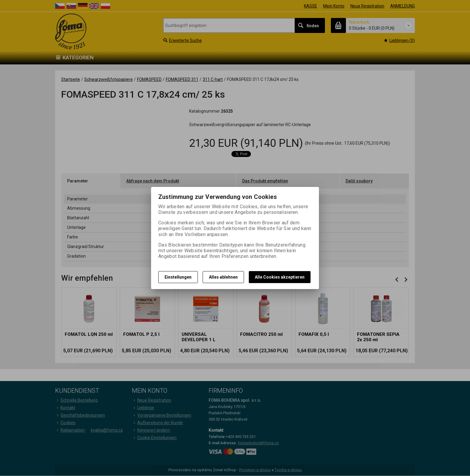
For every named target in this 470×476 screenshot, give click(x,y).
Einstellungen (178, 277)
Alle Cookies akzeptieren (280, 277)
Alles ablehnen (223, 277)
